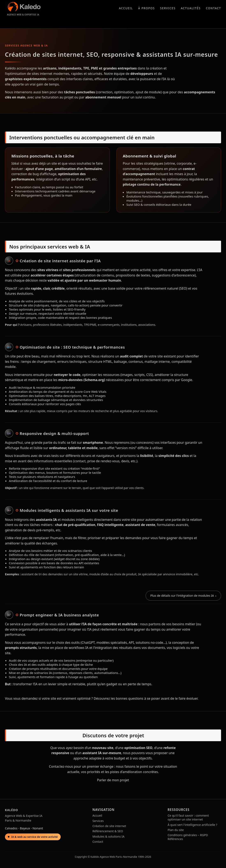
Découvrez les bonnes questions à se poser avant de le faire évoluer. (146, 698)
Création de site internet (109, 826)
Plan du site (176, 830)
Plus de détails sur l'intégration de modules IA (182, 596)
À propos (147, 8)
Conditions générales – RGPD (188, 835)
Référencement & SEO (108, 831)
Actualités (191, 8)
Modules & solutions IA (109, 836)
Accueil (126, 8)
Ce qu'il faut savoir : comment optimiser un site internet (188, 817)
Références (175, 839)
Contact (213, 8)
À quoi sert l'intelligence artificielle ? (192, 825)
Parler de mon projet (113, 780)
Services (168, 8)
